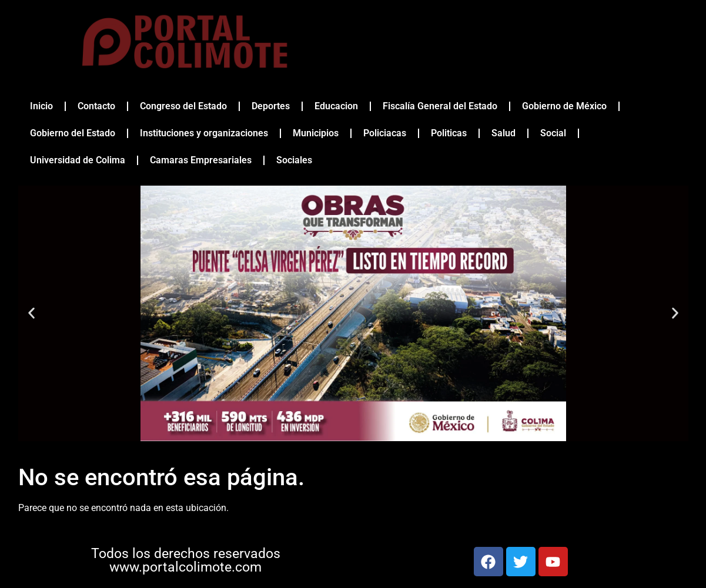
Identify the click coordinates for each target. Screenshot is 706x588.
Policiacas (385, 133)
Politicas (449, 133)
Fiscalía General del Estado (440, 106)
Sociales (294, 160)
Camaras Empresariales (201, 160)
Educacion (336, 106)
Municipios (316, 133)
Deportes (271, 106)
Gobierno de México (564, 106)
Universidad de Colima (78, 160)
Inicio (41, 106)
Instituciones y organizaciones (204, 133)
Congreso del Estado (183, 106)
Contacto (96, 106)
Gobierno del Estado (73, 133)
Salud (503, 133)
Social (553, 133)
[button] (31, 313)
